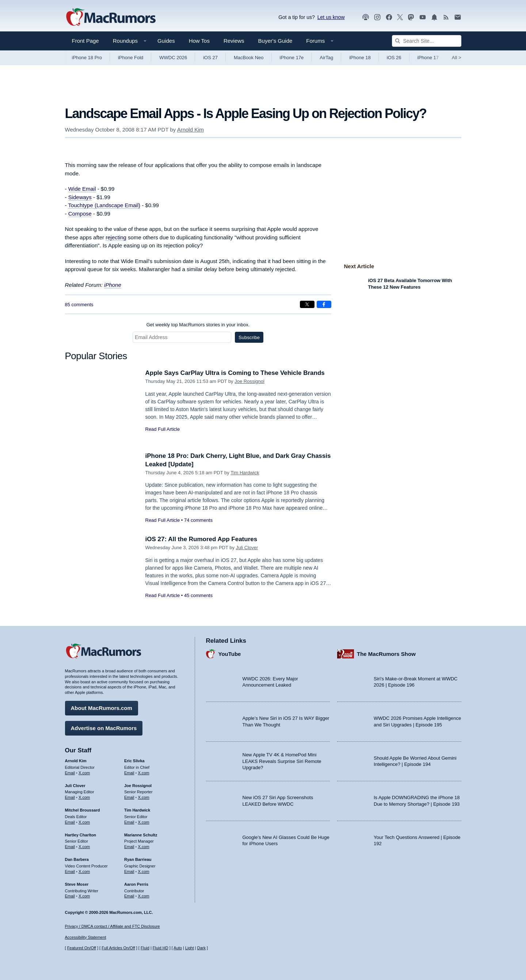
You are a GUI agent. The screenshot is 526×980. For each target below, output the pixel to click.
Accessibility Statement (86, 937)
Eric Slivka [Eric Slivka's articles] (134, 761)
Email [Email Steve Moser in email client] (70, 896)
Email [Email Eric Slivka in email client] (129, 773)
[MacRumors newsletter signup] (458, 17)
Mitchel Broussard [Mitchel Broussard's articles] (83, 810)
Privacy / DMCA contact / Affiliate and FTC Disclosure (113, 926)
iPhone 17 (428, 58)
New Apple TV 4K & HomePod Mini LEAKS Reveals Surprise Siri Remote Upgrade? (282, 761)
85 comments (79, 305)
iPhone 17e (292, 58)
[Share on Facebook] (324, 304)
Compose (80, 214)
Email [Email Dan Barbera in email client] (70, 871)
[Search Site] (427, 41)
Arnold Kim (190, 130)
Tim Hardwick (245, 473)
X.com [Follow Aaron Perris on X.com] (144, 896)
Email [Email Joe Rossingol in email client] (129, 797)
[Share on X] (307, 304)
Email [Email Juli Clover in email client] (70, 797)
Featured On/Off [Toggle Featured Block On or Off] (82, 948)
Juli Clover (247, 548)
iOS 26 (394, 58)
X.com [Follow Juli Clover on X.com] (84, 797)
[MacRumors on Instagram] (377, 17)
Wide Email (82, 189)
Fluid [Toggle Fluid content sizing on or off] (145, 948)
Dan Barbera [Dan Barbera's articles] (77, 859)
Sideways (80, 197)
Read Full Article (163, 429)
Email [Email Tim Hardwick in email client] (129, 822)
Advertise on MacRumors (104, 728)
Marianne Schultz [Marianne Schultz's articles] (141, 835)
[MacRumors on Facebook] (389, 17)
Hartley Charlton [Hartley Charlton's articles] (81, 835)
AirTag (326, 58)
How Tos (199, 41)
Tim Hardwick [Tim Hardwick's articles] (137, 810)
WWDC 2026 (173, 58)
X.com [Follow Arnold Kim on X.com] (84, 773)
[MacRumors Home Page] (111, 18)
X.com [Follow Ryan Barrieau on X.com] (144, 871)
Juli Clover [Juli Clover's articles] (75, 786)
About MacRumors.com (102, 708)
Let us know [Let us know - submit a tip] (331, 17)
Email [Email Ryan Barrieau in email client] (129, 871)
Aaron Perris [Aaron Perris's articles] (136, 884)
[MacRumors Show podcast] (366, 17)
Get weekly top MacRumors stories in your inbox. (198, 325)
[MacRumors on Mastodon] (411, 17)
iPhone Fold (131, 58)
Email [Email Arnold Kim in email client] (70, 773)
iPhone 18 (360, 58)
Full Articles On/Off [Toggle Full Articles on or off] (118, 948)
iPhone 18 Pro (87, 58)
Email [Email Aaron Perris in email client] (129, 896)
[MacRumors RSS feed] (446, 17)
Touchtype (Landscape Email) (104, 205)
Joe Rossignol (249, 381)
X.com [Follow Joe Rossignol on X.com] (144, 797)
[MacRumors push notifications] (434, 17)
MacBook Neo (249, 58)
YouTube (230, 654)
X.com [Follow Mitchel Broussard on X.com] (84, 822)
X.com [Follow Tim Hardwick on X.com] (144, 822)
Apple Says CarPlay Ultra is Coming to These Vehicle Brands (235, 373)
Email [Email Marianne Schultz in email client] (129, 847)
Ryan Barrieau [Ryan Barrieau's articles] (138, 859)
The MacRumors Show (386, 654)
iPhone (113, 285)
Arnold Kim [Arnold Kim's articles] (76, 761)
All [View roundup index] (457, 58)
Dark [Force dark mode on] (201, 948)
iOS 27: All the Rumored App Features (201, 539)
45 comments (198, 595)
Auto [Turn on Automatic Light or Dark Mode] (178, 948)
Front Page (85, 41)
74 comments (198, 520)
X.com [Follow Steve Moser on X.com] (84, 896)
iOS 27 (210, 58)
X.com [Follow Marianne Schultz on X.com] (144, 847)
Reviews (234, 41)
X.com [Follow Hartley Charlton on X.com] (84, 847)
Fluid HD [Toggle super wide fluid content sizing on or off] (161, 948)
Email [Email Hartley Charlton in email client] (70, 847)
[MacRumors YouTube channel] (423, 17)
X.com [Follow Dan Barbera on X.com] (84, 871)
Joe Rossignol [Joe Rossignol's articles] (138, 786)
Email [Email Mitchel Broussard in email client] (70, 822)
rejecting (116, 237)
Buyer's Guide (275, 41)
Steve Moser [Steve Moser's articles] (77, 884)
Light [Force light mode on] (190, 948)
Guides (166, 41)
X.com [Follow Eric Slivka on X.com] (144, 773)
